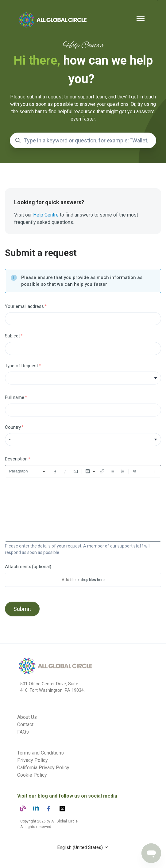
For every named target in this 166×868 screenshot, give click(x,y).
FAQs (23, 732)
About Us (27, 717)
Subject (12, 336)
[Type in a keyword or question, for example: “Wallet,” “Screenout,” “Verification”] (83, 140)
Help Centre (46, 215)
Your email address (24, 306)
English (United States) (83, 847)
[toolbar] (83, 471)
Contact (25, 725)
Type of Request (21, 366)
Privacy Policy (33, 760)
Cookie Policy (32, 775)
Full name (15, 397)
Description (16, 459)
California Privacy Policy (43, 768)
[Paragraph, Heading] (27, 471)
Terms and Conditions (41, 753)
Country (13, 427)
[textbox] (83, 509)
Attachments (28, 567)
